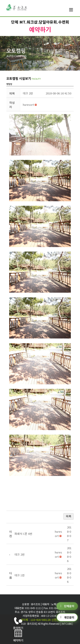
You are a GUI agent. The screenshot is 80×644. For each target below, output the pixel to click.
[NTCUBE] (67, 624)
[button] (28, 105)
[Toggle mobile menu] (71, 10)
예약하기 (40, 29)
